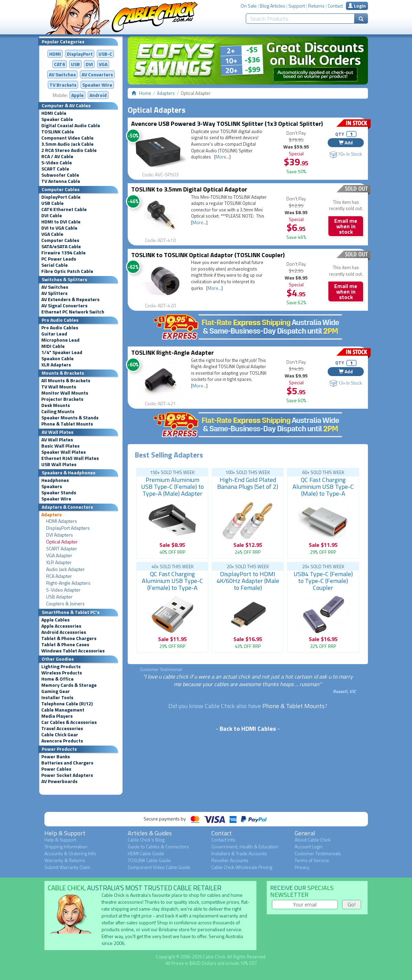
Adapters (51, 515)
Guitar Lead (54, 334)
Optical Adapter (62, 542)
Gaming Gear (56, 691)
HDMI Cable (54, 113)
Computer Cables (60, 240)
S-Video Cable (57, 163)
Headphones (55, 480)
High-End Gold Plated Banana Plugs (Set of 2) (248, 483)
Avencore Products (62, 741)
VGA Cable (52, 234)
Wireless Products (62, 673)
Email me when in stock (346, 226)
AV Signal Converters (64, 306)
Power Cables (56, 769)
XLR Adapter (59, 562)
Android (98, 95)
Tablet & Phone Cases (65, 645)
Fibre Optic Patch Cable (67, 271)
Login (357, 6)
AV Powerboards (59, 781)
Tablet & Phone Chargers (69, 638)
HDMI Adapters (62, 521)
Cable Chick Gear (60, 735)
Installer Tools (57, 697)
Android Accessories (64, 632)
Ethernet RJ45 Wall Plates (70, 458)
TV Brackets (63, 85)
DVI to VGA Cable (59, 228)
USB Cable (52, 203)
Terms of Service (312, 860)
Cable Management (63, 710)
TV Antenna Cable (61, 181)
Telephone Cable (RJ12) (67, 704)
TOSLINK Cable (58, 132)
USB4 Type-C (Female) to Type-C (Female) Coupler (323, 581)
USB (75, 64)
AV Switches (62, 74)
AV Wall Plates (57, 440)
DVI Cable (52, 216)
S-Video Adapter (63, 590)
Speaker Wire (97, 85)
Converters (97, 74)
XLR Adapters (56, 365)
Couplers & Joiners (65, 604)
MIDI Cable (53, 346)
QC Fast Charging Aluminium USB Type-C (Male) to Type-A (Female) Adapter (323, 490)
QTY (340, 134)
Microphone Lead (60, 340)
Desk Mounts (56, 405)
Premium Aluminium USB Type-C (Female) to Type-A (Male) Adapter (172, 487)
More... (222, 157)
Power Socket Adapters (67, 775)
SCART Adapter (62, 549)
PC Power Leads (59, 259)
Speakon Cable (57, 359)
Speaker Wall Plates (64, 452)
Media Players (57, 716)
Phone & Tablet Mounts (67, 424)
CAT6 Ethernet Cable (64, 209)
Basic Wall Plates (60, 446)
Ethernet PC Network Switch (73, 312)
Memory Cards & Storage (69, 685)
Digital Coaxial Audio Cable (71, 125)
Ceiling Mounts (58, 411)
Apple (77, 95)
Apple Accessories (61, 626)
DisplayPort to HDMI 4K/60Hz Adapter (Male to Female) (248, 581)
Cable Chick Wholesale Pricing (242, 867)
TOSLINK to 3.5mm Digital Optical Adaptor (189, 189)
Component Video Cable (67, 138)
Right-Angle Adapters (68, 583)
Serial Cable (55, 265)
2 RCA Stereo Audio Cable (69, 150)
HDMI (55, 54)
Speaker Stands (59, 493)
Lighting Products (61, 667)
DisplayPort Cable (61, 197)
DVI (89, 64)
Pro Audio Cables (60, 328)
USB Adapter (59, 597)
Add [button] (346, 142)
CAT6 (60, 64)
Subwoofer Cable (60, 175)
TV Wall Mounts (59, 387)
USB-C (105, 54)
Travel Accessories (62, 728)
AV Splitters (54, 293)
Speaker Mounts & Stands (70, 418)
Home (145, 93)
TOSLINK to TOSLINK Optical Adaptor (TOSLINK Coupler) (208, 255)
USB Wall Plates (59, 464)
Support (297, 6)
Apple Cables (55, 620)
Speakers (52, 486)
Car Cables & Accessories (69, 722)
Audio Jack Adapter (65, 569)
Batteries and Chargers (67, 763)
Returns (316, 6)
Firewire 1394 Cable (64, 253)
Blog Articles (273, 6)
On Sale (249, 6)
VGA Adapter (59, 555)
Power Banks (56, 757)
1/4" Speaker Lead (62, 352)
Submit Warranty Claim (67, 867)
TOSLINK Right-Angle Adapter (172, 353)
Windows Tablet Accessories (73, 651)
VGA (103, 64)
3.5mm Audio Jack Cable (67, 144)
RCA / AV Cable (57, 156)
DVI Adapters (60, 535)
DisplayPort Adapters (68, 528)
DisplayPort (80, 54)
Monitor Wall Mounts (65, 393)
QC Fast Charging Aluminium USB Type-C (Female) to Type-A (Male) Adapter (172, 584)
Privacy (302, 867)
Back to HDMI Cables (248, 729)
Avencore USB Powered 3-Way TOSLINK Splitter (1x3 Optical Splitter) (227, 124)
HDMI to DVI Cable (61, 222)
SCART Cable (55, 169)
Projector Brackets (62, 399)
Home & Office (57, 679)
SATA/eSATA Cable (61, 246)
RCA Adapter (59, 576)
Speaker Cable (57, 119)
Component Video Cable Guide (159, 867)
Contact (335, 6)
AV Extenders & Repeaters (70, 299)
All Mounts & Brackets (66, 381)
